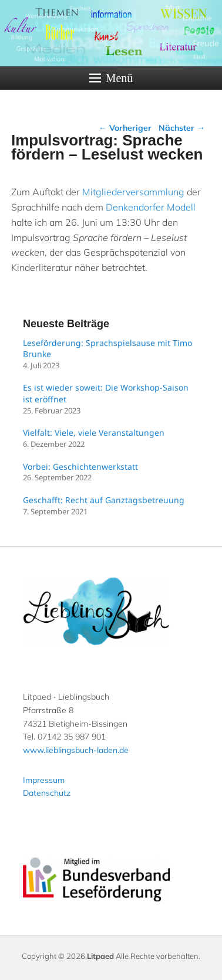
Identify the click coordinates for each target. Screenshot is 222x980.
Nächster (182, 128)
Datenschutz (47, 793)
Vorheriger (125, 128)
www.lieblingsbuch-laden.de (76, 750)
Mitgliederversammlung (133, 192)
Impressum (44, 780)
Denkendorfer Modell (151, 207)
